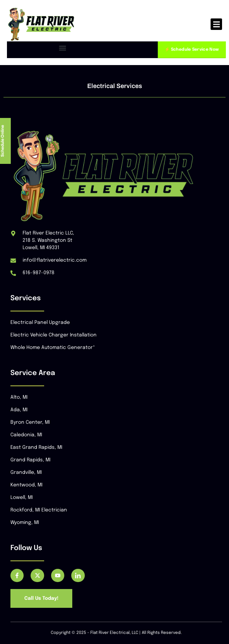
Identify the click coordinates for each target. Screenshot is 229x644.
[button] (216, 24)
